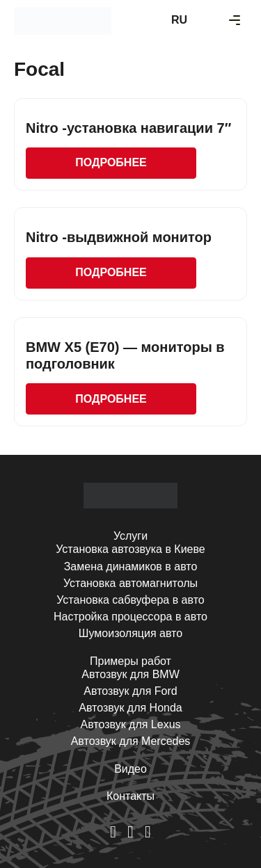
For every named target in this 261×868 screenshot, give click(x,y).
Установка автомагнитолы (130, 583)
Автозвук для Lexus (130, 724)
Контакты (130, 796)
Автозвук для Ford (130, 691)
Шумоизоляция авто (130, 633)
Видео (130, 769)
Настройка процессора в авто (130, 617)
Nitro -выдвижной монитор (119, 237)
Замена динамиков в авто (131, 566)
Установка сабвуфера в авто (130, 600)
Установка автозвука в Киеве (130, 549)
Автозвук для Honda (130, 708)
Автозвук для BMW (130, 674)
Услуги (130, 536)
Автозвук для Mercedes (131, 741)
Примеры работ (130, 661)
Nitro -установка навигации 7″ (128, 128)
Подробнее (111, 162)
